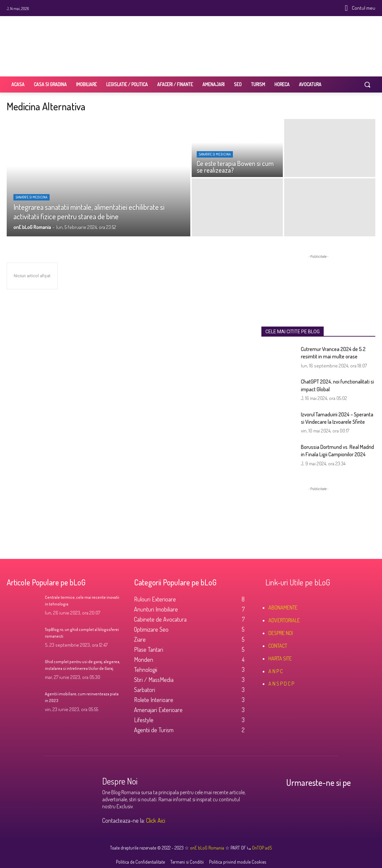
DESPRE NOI (281, 633)
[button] (367, 84)
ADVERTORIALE (284, 620)
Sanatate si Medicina (31, 197)
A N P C (276, 671)
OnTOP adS (262, 848)
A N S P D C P (281, 684)
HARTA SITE (280, 658)
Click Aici (156, 820)
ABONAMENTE (283, 607)
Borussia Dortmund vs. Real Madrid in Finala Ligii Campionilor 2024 (337, 451)
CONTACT (278, 646)
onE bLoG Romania (208, 848)
